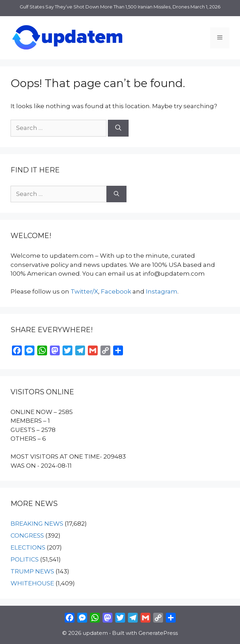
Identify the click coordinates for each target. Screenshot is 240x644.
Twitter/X (84, 291)
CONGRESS (27, 535)
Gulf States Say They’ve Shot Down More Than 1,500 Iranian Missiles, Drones (105, 7)
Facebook (116, 291)
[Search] (118, 128)
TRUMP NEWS (32, 571)
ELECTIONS (28, 547)
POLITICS (25, 559)
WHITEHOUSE (32, 583)
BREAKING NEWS (37, 524)
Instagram (162, 291)
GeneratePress (158, 633)
